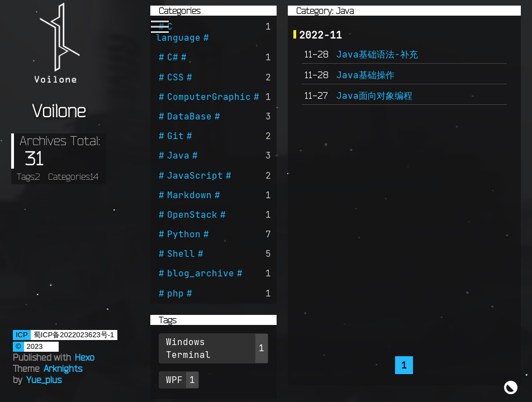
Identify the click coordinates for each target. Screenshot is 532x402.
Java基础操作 (365, 75)
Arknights (63, 368)
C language (178, 32)
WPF (174, 380)
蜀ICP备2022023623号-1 (74, 335)
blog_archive (201, 273)
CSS (175, 77)
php (175, 293)
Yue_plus (44, 380)
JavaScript (195, 175)
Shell (181, 253)
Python (184, 234)
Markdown (189, 195)
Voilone (59, 111)
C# (173, 57)
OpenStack (192, 214)
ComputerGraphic (209, 97)
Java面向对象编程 (374, 95)
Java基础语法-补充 (377, 54)
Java (178, 155)
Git (175, 136)
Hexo (85, 357)
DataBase (189, 116)
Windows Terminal (188, 348)
